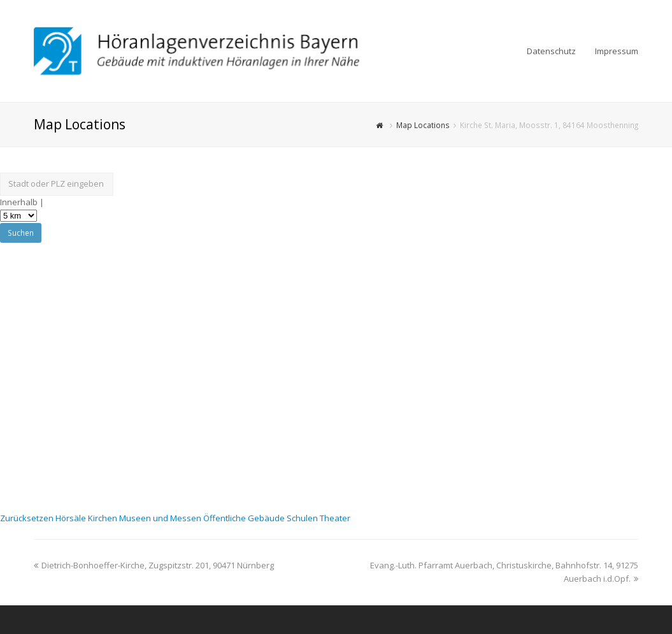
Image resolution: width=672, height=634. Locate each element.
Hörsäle (72, 518)
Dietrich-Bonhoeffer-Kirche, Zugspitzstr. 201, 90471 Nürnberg (154, 565)
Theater (335, 518)
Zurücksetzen (28, 518)
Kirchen (104, 518)
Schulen (303, 518)
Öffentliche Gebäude (245, 518)
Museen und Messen (161, 518)
